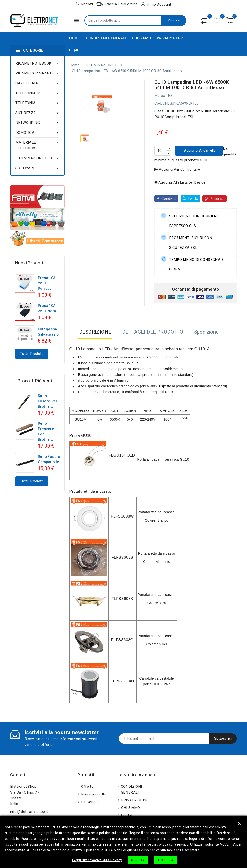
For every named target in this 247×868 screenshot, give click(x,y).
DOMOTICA (37, 133)
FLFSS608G (122, 640)
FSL (171, 96)
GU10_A (202, 349)
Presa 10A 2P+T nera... (49, 308)
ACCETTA (165, 860)
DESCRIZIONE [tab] (95, 332)
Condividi (169, 199)
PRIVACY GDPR (170, 38)
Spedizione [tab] (206, 332)
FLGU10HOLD (122, 455)
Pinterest (217, 199)
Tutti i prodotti (32, 354)
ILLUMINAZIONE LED (37, 158)
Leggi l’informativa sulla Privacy (97, 860)
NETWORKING (37, 123)
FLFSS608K (122, 599)
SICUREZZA (37, 113)
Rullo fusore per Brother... (48, 401)
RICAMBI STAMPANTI (37, 73)
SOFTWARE (37, 168)
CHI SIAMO (141, 38)
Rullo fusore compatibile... (50, 459)
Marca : (161, 96)
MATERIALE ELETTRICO (37, 145)
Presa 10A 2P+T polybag (47, 283)
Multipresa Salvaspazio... (50, 332)
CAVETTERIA (37, 83)
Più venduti (90, 802)
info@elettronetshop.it (29, 812)
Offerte (87, 787)
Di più (74, 50)
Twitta (193, 199)
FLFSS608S (122, 557)
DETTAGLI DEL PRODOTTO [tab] (153, 332)
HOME (75, 38)
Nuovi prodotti (93, 794)
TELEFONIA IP (37, 93)
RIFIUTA (138, 860)
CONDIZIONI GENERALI (106, 38)
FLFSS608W (122, 516)
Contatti (18, 775)
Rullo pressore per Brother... (46, 431)
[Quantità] (160, 151)
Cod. (158, 103)
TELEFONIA (37, 103)
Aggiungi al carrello (199, 151)
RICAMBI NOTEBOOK (37, 63)
